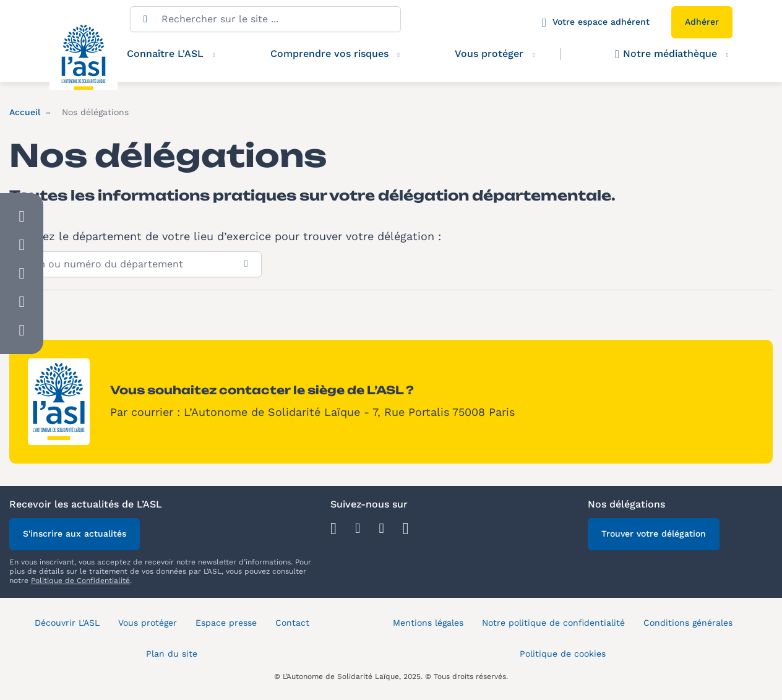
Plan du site (172, 654)
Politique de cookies (563, 654)
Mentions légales (428, 623)
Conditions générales (688, 623)
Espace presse (226, 623)
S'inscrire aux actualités (75, 534)
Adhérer (702, 22)
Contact (292, 623)
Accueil (25, 112)
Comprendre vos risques (329, 54)
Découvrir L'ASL (67, 623)
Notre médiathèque (666, 54)
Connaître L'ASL (165, 54)
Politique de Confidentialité (80, 581)
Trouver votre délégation (654, 534)
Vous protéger (501, 54)
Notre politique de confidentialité (553, 623)
